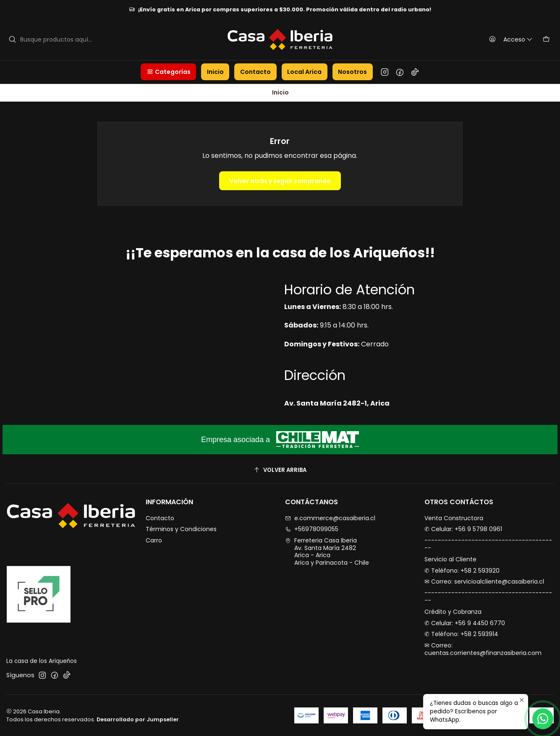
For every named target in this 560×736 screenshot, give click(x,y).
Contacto (160, 518)
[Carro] (546, 39)
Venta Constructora (454, 518)
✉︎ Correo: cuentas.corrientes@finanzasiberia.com (483, 649)
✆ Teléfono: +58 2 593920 (462, 571)
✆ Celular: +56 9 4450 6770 (465, 623)
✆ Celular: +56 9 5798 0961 (463, 529)
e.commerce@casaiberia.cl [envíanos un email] (330, 518)
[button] (168, 72)
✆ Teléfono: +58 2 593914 (461, 634)
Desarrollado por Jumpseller (138, 719)
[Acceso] (509, 39)
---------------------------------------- (488, 544)
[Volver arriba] (280, 470)
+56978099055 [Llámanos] (312, 529)
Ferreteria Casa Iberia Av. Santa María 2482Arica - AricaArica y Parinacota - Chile (327, 551)
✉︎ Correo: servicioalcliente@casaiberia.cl (484, 581)
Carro (154, 540)
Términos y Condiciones (181, 529)
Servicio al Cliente (450, 559)
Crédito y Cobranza (453, 612)
